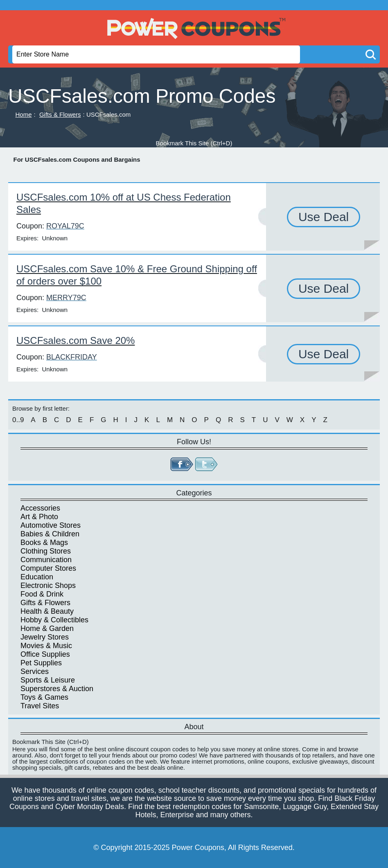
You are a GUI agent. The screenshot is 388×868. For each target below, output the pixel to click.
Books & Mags (44, 542)
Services (35, 671)
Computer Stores (48, 568)
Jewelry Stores (45, 637)
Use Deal (324, 217)
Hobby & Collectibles (54, 620)
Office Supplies (45, 654)
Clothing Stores (46, 551)
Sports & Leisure (48, 680)
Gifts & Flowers (60, 114)
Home (24, 114)
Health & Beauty (47, 611)
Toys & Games (44, 697)
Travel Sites (40, 706)
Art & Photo (39, 517)
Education (37, 577)
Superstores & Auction (57, 689)
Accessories (40, 508)
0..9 (18, 420)
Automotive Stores (51, 525)
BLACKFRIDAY (72, 357)
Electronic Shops (48, 585)
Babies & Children (50, 534)
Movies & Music (46, 646)
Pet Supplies (41, 663)
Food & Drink (42, 594)
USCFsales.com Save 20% (76, 340)
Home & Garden (47, 628)
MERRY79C (66, 298)
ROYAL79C (65, 226)
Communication (46, 560)
